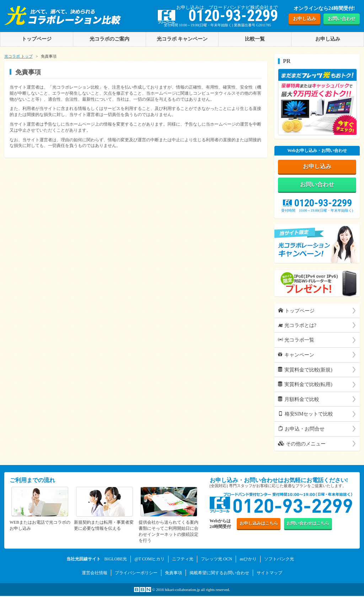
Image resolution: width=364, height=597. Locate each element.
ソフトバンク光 (279, 561)
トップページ (296, 313)
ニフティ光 (183, 561)
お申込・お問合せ (301, 431)
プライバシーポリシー (136, 574)
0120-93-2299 (317, 205)
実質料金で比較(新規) (305, 372)
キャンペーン (296, 357)
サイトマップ (269, 574)
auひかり (248, 561)
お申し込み (304, 19)
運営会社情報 (95, 574)
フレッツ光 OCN (216, 561)
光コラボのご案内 (109, 39)
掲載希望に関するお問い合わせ (219, 574)
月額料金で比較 (299, 401)
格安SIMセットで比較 (306, 416)
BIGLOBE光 (116, 561)
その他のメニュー (302, 446)
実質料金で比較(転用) (305, 387)
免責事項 (173, 574)
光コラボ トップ (18, 56)
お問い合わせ (342, 19)
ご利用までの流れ (32, 483)
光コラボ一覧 (296, 342)
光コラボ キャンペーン (182, 39)
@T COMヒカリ (149, 561)
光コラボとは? (297, 327)
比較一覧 (255, 39)
